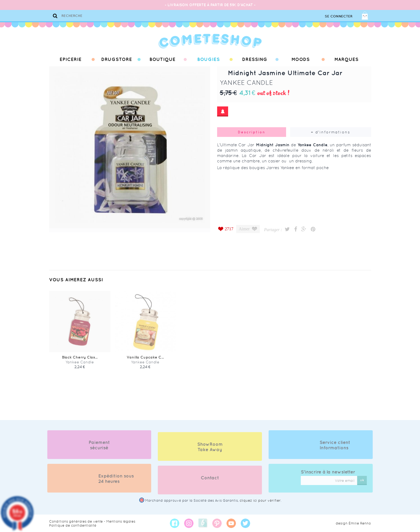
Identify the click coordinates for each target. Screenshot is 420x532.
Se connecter (339, 16)
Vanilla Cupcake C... (145, 362)
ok (366, 480)
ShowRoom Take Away (210, 451)
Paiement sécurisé (95, 445)
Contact (210, 482)
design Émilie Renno (353, 523)
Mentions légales (121, 521)
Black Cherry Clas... (80, 362)
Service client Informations (339, 445)
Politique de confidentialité (73, 525)
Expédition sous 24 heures (111, 479)
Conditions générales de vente (76, 521)
